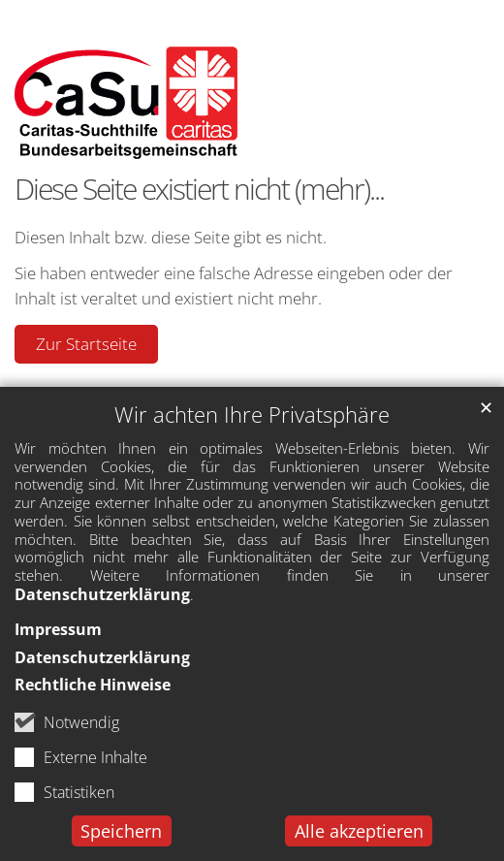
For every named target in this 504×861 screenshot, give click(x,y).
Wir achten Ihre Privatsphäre (252, 415)
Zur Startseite (86, 344)
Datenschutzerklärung (102, 594)
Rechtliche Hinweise (93, 685)
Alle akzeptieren (359, 831)
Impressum (58, 629)
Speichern (121, 831)
